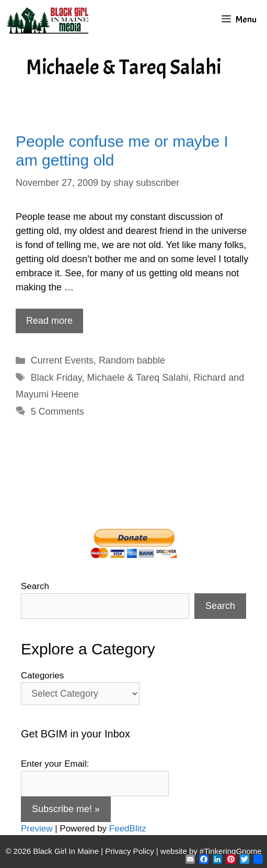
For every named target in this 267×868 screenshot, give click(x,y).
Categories (42, 676)
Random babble (132, 360)
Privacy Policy (129, 851)
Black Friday (56, 378)
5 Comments (57, 412)
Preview (37, 829)
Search (35, 586)
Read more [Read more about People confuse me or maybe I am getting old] (49, 321)
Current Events (62, 360)
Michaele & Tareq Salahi (138, 378)
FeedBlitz (128, 829)
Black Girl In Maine (67, 851)
